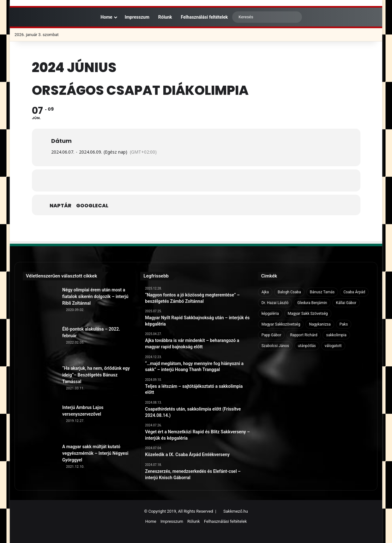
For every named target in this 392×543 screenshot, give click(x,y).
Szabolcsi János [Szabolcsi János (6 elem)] (275, 346)
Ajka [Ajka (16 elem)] (265, 292)
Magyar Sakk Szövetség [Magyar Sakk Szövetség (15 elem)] (308, 314)
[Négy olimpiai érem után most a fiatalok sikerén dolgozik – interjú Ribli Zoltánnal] (40, 304)
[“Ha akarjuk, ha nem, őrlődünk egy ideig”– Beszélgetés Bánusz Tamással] (40, 382)
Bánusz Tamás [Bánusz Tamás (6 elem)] (322, 292)
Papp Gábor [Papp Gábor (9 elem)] (271, 335)
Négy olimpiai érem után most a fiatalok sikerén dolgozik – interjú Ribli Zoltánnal (95, 296)
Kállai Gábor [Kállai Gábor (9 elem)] (346, 303)
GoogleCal (92, 206)
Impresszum (137, 17)
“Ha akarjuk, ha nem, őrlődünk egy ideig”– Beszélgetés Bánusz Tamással (96, 375)
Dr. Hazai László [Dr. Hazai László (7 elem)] (275, 303)
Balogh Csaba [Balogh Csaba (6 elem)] (289, 292)
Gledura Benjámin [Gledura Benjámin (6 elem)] (312, 303)
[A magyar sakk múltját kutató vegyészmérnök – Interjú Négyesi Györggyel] (40, 461)
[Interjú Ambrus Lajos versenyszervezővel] (40, 422)
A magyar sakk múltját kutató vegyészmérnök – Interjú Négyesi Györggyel (95, 453)
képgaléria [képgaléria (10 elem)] (270, 314)
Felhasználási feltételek (205, 17)
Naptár (60, 206)
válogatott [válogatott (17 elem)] (333, 346)
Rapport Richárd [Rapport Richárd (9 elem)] (304, 335)
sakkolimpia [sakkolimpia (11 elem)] (336, 335)
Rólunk (165, 17)
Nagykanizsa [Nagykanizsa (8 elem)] (320, 324)
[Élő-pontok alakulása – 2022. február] (40, 343)
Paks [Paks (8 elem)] (344, 324)
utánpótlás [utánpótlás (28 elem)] (307, 346)
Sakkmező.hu (236, 511)
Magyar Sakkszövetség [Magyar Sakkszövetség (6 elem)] (281, 324)
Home (103, 17)
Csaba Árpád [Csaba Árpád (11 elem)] (354, 292)
